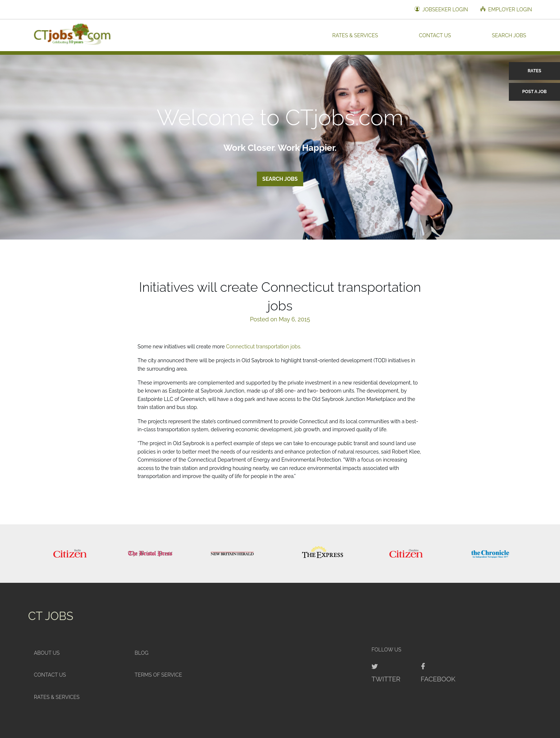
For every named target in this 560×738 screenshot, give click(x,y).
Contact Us (435, 35)
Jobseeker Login (441, 9)
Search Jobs (509, 35)
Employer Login (506, 9)
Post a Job (535, 92)
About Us (47, 653)
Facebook (438, 679)
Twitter (386, 679)
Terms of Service (159, 675)
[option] (70, 554)
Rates (534, 71)
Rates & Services (355, 35)
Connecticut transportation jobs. (264, 347)
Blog (142, 653)
